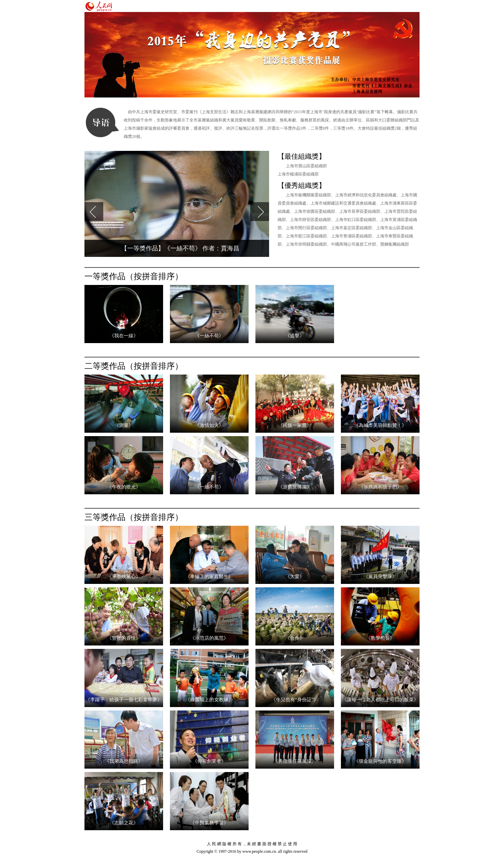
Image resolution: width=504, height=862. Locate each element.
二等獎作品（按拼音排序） (134, 366)
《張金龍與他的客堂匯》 (380, 761)
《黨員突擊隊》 (380, 577)
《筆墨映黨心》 (124, 577)
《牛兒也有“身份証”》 (295, 700)
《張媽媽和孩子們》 (380, 487)
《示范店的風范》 (209, 638)
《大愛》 (295, 577)
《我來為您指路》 (124, 761)
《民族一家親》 (295, 425)
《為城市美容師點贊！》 (380, 425)
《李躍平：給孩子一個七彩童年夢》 (124, 700)
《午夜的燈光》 (124, 487)
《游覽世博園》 (295, 487)
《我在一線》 (124, 336)
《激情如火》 (209, 425)
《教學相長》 (380, 638)
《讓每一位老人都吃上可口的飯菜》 (380, 700)
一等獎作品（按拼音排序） (134, 276)
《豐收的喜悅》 (124, 638)
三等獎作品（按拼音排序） (134, 517)
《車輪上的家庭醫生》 (209, 577)
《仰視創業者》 (209, 761)
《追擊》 (295, 336)
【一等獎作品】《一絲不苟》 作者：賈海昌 (180, 248)
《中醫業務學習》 (209, 823)
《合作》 (295, 638)
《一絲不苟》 (209, 336)
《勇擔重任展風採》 (295, 761)
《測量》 (124, 425)
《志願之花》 (124, 823)
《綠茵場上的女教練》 (209, 700)
